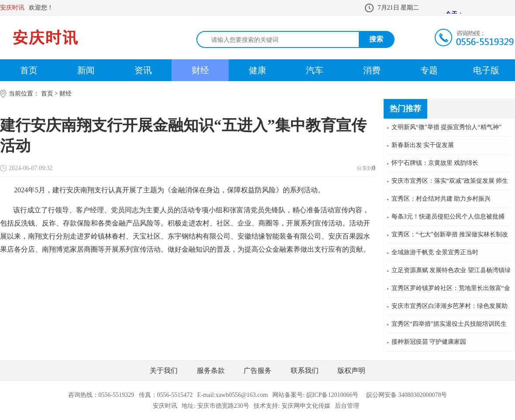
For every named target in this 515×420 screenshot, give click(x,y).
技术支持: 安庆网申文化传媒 (292, 406)
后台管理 (347, 406)
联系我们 (305, 370)
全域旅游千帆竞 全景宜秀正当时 (435, 252)
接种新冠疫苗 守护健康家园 (429, 342)
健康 (257, 70)
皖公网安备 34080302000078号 (407, 395)
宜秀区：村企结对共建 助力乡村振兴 (441, 199)
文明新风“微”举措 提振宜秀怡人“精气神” (446, 127)
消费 (372, 70)
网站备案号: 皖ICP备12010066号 (315, 395)
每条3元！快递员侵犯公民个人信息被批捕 (448, 217)
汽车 (315, 70)
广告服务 (257, 370)
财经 (200, 70)
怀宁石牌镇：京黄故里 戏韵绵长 (435, 163)
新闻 (86, 70)
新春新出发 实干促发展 (423, 145)
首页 (29, 70)
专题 (429, 70)
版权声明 (351, 370)
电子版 (486, 70)
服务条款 (211, 370)
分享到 (364, 168)
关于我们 (164, 370)
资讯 (143, 70)
